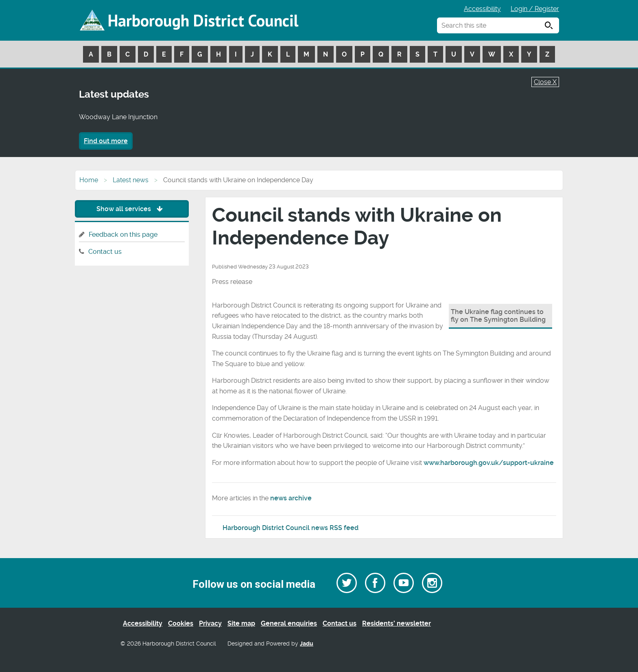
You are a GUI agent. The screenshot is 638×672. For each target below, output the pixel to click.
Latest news (131, 180)
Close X (545, 82)
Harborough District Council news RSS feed (291, 528)
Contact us (105, 252)
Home (89, 180)
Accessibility (482, 9)
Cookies (181, 623)
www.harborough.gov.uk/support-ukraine (489, 463)
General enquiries (289, 623)
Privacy (210, 623)
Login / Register (535, 9)
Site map (241, 623)
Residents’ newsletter (397, 623)
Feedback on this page (123, 235)
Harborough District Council (203, 20)
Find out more (106, 141)
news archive (291, 498)
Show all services (132, 209)
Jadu (307, 644)
